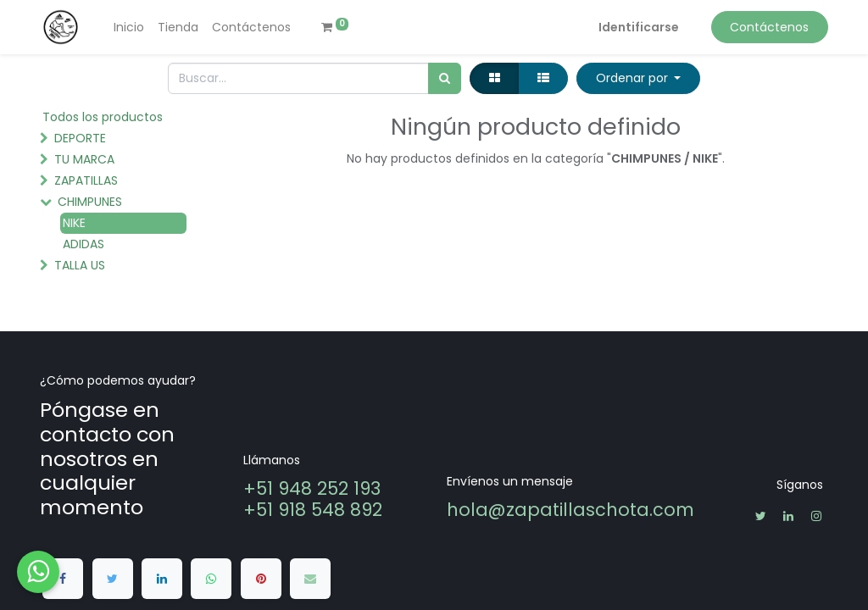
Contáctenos (769, 27)
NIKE (74, 223)
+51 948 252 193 (314, 488)
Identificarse (639, 27)
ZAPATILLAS (86, 180)
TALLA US (80, 265)
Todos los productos (103, 117)
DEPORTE (80, 138)
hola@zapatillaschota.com (570, 510)
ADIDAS (83, 244)
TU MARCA (84, 159)
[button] (638, 78)
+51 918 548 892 (313, 510)
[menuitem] (129, 28)
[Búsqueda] (445, 78)
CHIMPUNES (90, 202)
